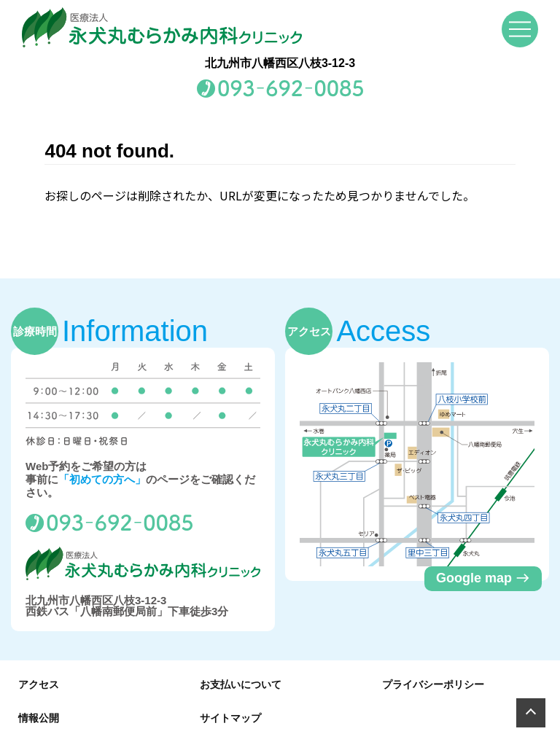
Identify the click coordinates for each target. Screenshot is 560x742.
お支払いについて (241, 684)
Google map (483, 578)
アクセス (39, 684)
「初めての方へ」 (102, 479)
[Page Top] (531, 713)
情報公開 (39, 718)
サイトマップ (230, 718)
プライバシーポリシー (433, 684)
